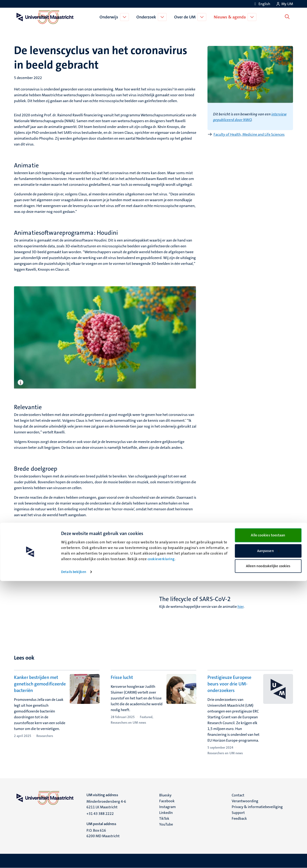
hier (241, 607)
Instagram (167, 807)
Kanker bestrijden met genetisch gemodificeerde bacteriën (40, 684)
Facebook (167, 801)
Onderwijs (110, 17)
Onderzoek (147, 17)
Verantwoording (245, 801)
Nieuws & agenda (231, 17)
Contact (238, 795)
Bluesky (165, 795)
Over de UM (186, 17)
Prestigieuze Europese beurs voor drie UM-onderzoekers (229, 684)
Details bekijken (74, 859)
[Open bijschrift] (21, 382)
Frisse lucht (122, 677)
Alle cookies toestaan (268, 822)
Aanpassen (268, 838)
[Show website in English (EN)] (262, 4)
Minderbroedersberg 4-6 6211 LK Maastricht (106, 804)
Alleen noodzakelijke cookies (268, 853)
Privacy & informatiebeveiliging (257, 807)
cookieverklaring (161, 846)
